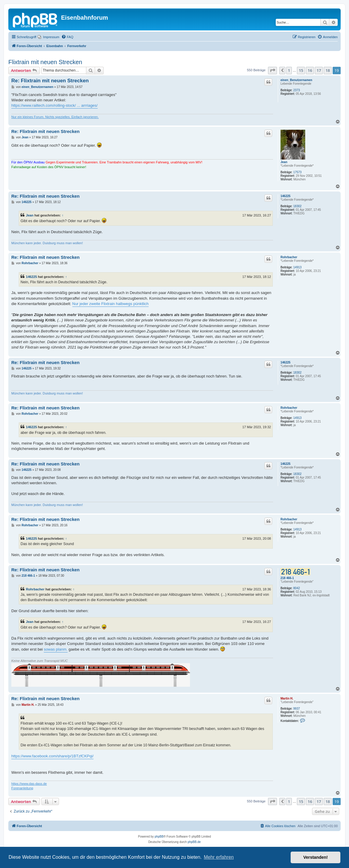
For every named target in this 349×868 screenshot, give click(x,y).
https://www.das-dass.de (29, 784)
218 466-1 (287, 578)
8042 (297, 588)
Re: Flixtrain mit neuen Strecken (50, 81)
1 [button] (289, 70)
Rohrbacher (289, 257)
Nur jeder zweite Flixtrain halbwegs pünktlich (111, 304)
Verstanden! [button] (316, 857)
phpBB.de (194, 842)
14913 (297, 267)
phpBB (159, 837)
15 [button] (301, 70)
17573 (297, 172)
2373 (297, 90)
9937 (297, 709)
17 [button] (319, 70)
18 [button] (328, 70)
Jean (284, 162)
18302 (297, 206)
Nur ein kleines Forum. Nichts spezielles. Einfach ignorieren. (55, 117)
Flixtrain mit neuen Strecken (45, 62)
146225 (285, 196)
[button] (272, 70)
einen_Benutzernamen (296, 80)
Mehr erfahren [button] (219, 857)
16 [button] (310, 70)
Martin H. (287, 698)
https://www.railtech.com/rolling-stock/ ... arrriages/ (54, 105)
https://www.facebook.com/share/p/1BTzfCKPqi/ (52, 756)
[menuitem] (49, 37)
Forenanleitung (22, 788)
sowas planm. (56, 649)
